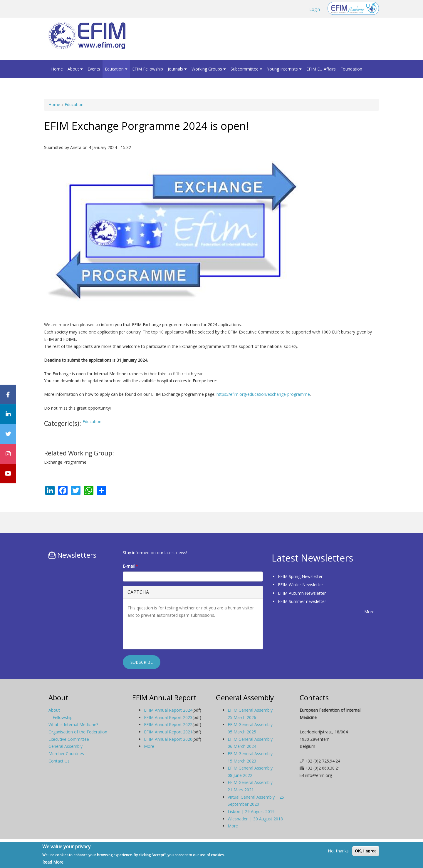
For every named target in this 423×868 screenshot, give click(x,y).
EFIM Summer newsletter (302, 601)
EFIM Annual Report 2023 (168, 717)
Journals (177, 69)
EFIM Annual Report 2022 (168, 724)
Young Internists (284, 69)
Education (116, 69)
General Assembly (66, 746)
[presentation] (172, 633)
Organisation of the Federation (78, 732)
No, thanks (338, 851)
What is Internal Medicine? (73, 724)
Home (57, 69)
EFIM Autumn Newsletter (302, 593)
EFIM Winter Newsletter (301, 585)
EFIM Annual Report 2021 (168, 732)
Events (94, 69)
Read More (53, 862)
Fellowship (63, 717)
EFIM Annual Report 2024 (168, 710)
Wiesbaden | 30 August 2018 (255, 819)
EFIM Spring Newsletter (300, 576)
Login (315, 9)
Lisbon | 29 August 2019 (251, 811)
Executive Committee (69, 739)
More (369, 612)
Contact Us (59, 761)
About (75, 69)
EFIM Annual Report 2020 (168, 739)
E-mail (130, 566)
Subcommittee (246, 69)
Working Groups (209, 69)
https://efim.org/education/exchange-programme (263, 394)
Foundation (351, 69)
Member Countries (66, 754)
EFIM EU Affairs (321, 69)
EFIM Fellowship (148, 69)
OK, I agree (366, 851)
